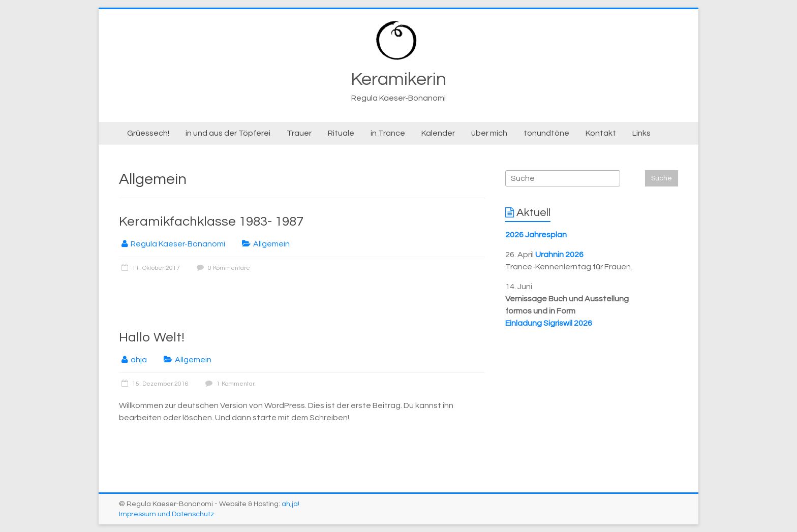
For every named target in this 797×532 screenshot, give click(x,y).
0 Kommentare (222, 268)
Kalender (438, 133)
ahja (139, 360)
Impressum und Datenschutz (166, 514)
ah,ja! (290, 504)
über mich (489, 133)
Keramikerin (398, 79)
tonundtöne (546, 133)
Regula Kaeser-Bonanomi (178, 244)
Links (641, 133)
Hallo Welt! (152, 337)
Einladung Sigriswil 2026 (549, 323)
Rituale (341, 133)
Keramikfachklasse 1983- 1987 (211, 222)
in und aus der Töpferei (228, 133)
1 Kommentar (229, 384)
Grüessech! (148, 133)
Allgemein (271, 244)
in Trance (388, 133)
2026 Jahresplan (536, 235)
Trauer (299, 133)
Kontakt (601, 133)
